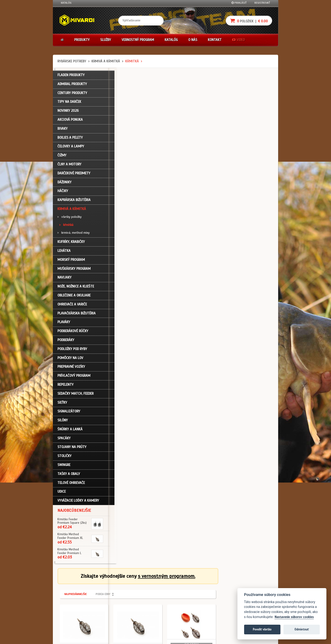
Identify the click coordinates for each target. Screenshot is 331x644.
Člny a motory (69, 166)
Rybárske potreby (72, 61)
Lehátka (64, 253)
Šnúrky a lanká (70, 431)
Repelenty (66, 387)
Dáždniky (64, 184)
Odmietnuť (302, 629)
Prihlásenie (68, 586)
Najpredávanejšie (131, 98)
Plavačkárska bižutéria (77, 315)
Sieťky (62, 405)
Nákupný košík (70, 599)
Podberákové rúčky (73, 333)
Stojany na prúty (72, 449)
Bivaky (63, 131)
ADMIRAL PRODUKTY (72, 86)
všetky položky (70, 219)
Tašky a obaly (69, 476)
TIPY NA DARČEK (69, 104)
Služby (106, 40)
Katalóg (66, 3)
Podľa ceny (158, 98)
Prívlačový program (74, 378)
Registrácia (68, 593)
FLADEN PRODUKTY (71, 77)
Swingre (64, 467)
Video (238, 40)
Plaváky (64, 324)
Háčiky (63, 193)
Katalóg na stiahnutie (148, 586)
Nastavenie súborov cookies (294, 617)
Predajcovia (142, 605)
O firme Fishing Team (147, 593)
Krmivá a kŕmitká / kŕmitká (133, 165)
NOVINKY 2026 (68, 113)
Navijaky (64, 280)
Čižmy (62, 158)
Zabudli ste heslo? (73, 605)
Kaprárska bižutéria (74, 202)
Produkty (82, 40)
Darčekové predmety (74, 175)
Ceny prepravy (70, 624)
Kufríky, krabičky (71, 244)
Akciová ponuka (70, 122)
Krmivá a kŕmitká (106, 61)
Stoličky (64, 458)
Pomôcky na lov (70, 360)
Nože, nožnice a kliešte (76, 289)
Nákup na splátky (182, 593)
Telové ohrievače (71, 485)
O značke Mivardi (145, 599)
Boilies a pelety (70, 140)
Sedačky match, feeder (76, 396)
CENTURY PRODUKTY (72, 95)
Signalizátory (69, 414)
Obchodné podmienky (111, 586)
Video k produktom (73, 617)
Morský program (71, 262)
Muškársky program (74, 271)
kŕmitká (132, 61)
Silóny (63, 422)
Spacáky (64, 440)
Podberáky (66, 342)
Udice (62, 494)
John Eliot (102, 638)
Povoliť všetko (262, 629)
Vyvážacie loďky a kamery (78, 503)
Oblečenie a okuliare (74, 297)
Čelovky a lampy (71, 149)
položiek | (249, 21)
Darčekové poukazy (183, 586)
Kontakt (215, 40)
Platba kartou (180, 599)
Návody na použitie (73, 611)
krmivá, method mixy (74, 235)
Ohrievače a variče (72, 306)
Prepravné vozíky (71, 369)
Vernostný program (138, 40)
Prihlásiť (239, 3)
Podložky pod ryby (72, 351)
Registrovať (262, 3)
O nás (193, 40)
